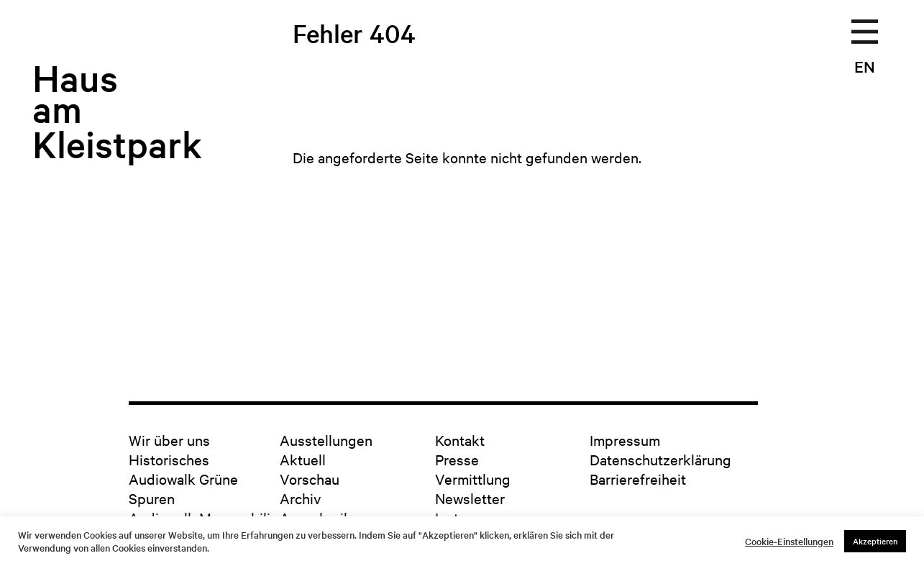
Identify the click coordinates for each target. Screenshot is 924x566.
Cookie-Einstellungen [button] (789, 542)
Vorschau (310, 479)
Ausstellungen (326, 440)
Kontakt (460, 440)
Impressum (625, 440)
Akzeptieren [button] (875, 541)
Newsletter (470, 498)
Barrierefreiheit (638, 479)
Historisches (169, 459)
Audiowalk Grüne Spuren (183, 488)
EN (865, 66)
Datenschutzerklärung (660, 459)
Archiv (300, 498)
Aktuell (303, 459)
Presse (457, 459)
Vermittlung (473, 479)
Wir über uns (169, 440)
